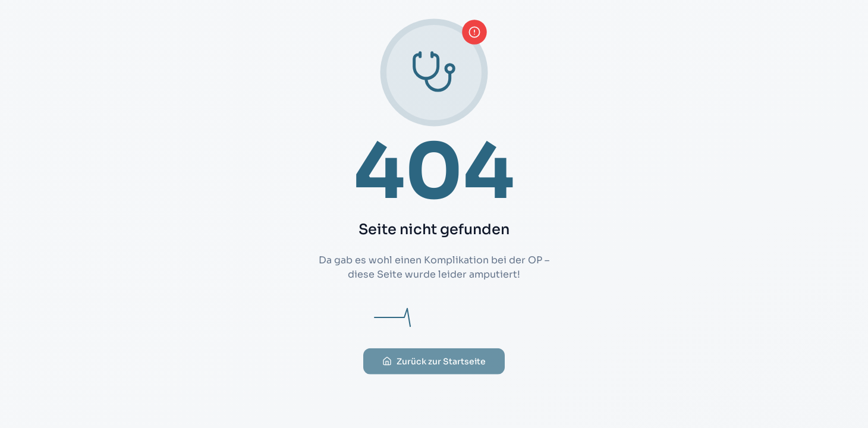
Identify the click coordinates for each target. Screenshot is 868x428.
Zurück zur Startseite (434, 368)
